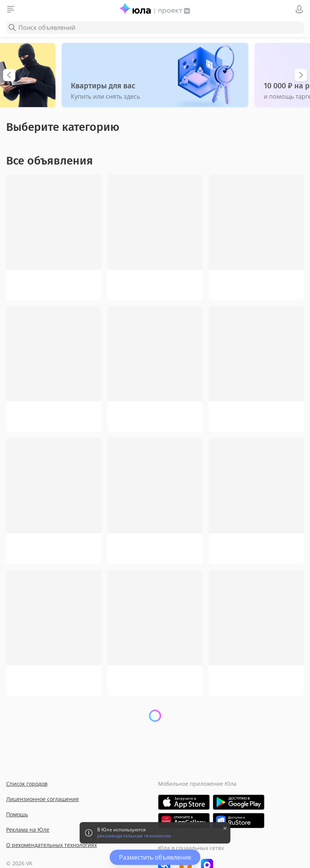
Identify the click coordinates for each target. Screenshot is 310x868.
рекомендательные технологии (134, 836)
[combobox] (155, 28)
